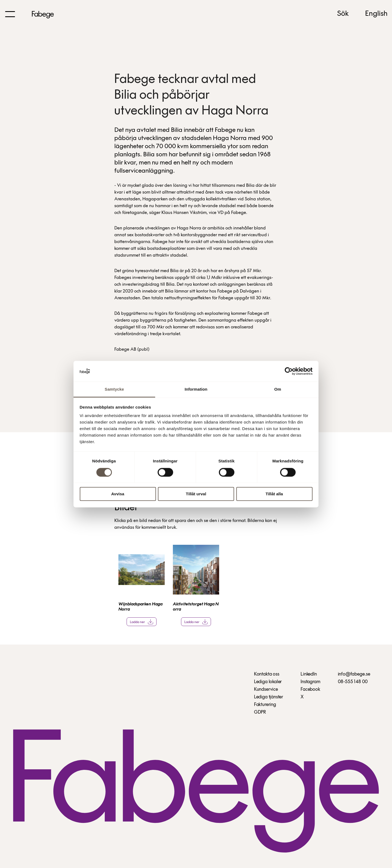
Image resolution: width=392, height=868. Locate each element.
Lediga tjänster (269, 697)
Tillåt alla (274, 494)
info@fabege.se (354, 674)
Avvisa (118, 494)
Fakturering (265, 705)
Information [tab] (196, 389)
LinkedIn (309, 674)
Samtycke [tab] (114, 389)
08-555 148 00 (353, 682)
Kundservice (266, 690)
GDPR (260, 712)
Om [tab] (278, 389)
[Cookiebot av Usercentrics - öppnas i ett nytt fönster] (289, 371)
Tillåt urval (196, 494)
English (376, 14)
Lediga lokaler (268, 682)
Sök (343, 14)
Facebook (310, 690)
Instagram (310, 682)
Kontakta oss (267, 674)
